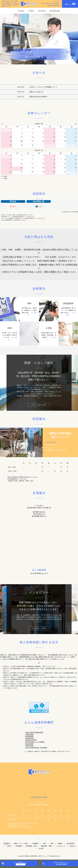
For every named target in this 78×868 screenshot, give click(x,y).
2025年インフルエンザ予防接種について (43, 87)
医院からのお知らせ (36, 92)
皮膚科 (60, 844)
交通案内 (36, 844)
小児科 (9, 846)
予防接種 (18, 846)
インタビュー (61, 846)
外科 (52, 844)
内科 (44, 844)
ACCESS (42, 11)
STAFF (31, 11)
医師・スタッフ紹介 (21, 844)
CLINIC (21, 11)
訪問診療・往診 (31, 846)
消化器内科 (71, 844)
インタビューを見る (39, 628)
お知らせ (73, 846)
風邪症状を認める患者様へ (39, 97)
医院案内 (7, 844)
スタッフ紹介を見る (39, 405)
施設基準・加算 (46, 846)
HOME (41, 849)
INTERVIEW (55, 11)
